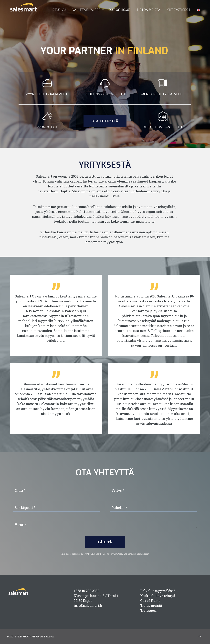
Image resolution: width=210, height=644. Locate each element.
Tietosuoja (148, 610)
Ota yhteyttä (105, 121)
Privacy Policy (116, 554)
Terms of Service (136, 554)
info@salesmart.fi (88, 605)
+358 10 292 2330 (86, 591)
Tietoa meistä (151, 605)
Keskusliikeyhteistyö (158, 596)
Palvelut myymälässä (158, 591)
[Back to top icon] (200, 636)
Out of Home (150, 601)
